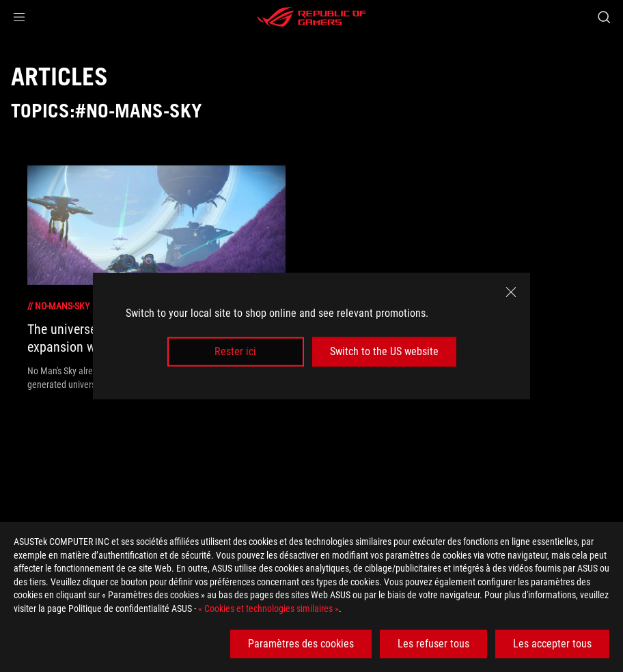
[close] (511, 292)
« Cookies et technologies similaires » (268, 608)
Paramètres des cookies (301, 644)
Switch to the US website (384, 351)
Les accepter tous (552, 644)
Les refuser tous (433, 644)
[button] (19, 17)
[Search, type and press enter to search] (604, 17)
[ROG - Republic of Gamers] (311, 17)
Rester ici (235, 351)
